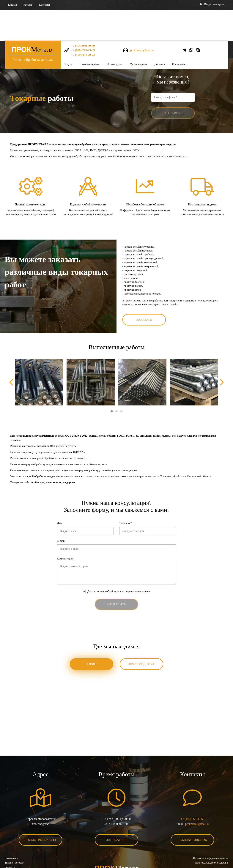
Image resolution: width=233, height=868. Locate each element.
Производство (115, 33)
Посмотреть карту (41, 814)
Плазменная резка (90, 33)
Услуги (68, 33)
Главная (12, 5)
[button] (112, 383)
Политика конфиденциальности (211, 833)
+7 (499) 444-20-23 (83, 24)
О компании (179, 33)
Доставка (160, 33)
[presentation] (13, 354)
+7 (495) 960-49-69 (83, 15)
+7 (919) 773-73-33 (83, 19)
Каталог (28, 5)
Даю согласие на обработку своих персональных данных (119, 565)
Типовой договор (14, 837)
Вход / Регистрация (215, 4)
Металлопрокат (138, 33)
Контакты (44, 5)
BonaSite (224, 853)
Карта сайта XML (14, 846)
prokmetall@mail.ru (142, 19)
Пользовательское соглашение (212, 837)
